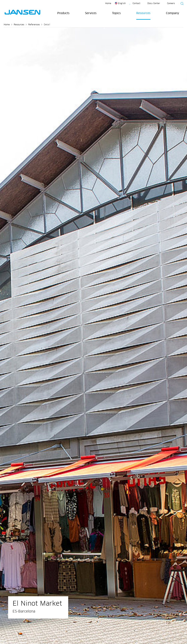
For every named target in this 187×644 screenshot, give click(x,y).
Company (173, 13)
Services (91, 13)
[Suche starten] (181, 4)
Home (108, 4)
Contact (136, 4)
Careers (171, 4)
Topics (116, 13)
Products (63, 13)
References (34, 25)
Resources (143, 13)
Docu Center (154, 4)
